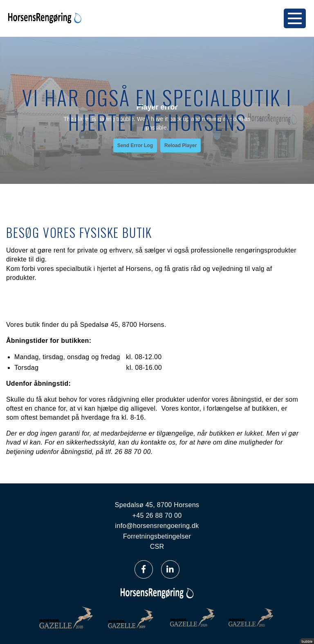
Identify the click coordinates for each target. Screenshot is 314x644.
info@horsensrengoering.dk (157, 526)
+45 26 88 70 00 (157, 515)
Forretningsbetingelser (157, 536)
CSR (157, 547)
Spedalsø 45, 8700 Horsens (157, 505)
